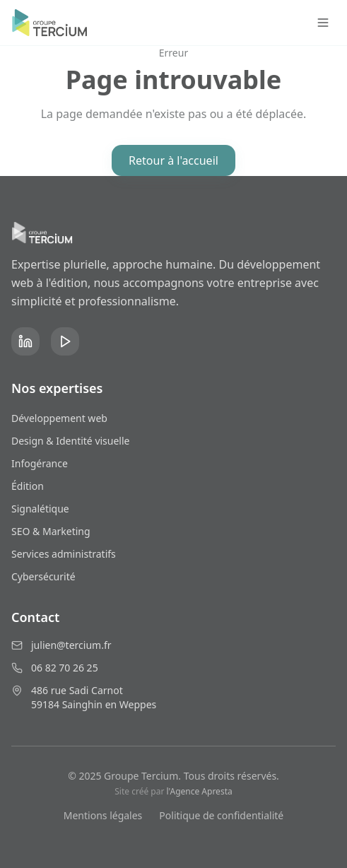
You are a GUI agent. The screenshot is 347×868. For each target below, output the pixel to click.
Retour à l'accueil (173, 160)
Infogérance (40, 463)
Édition (28, 486)
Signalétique (40, 509)
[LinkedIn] (25, 341)
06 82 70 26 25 (65, 668)
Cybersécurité (43, 576)
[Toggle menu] (323, 23)
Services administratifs (64, 554)
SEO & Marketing (51, 531)
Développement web (59, 418)
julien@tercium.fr (71, 645)
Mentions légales (103, 815)
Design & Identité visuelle (70, 441)
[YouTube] (65, 341)
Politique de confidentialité (221, 815)
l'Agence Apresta (200, 791)
